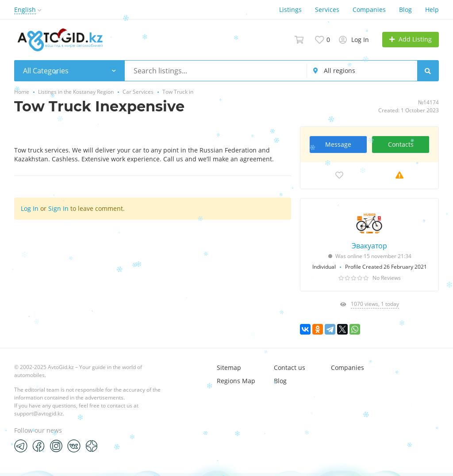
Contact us (290, 367)
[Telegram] (21, 446)
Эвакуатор (369, 246)
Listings (290, 10)
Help (432, 10)
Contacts (401, 144)
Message (338, 144)
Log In (30, 208)
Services (327, 10)
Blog (405, 10)
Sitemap (229, 367)
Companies (369, 10)
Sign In (58, 208)
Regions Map (236, 381)
